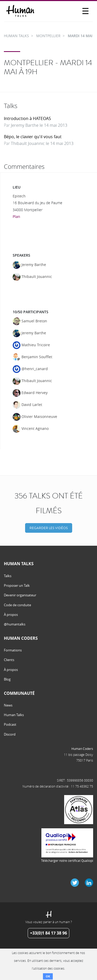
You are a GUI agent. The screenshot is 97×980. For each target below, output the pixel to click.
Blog (7, 679)
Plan (16, 216)
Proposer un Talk (17, 585)
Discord (10, 734)
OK (48, 976)
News (8, 705)
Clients (9, 660)
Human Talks (14, 715)
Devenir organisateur (20, 595)
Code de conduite (17, 605)
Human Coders (82, 749)
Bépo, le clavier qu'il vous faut (33, 137)
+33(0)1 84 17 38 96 (48, 933)
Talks (8, 576)
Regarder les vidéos (49, 528)
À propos (11, 615)
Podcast (10, 724)
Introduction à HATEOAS (27, 118)
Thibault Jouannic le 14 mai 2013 (42, 143)
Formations (13, 650)
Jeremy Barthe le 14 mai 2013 (39, 125)
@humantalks (15, 624)
